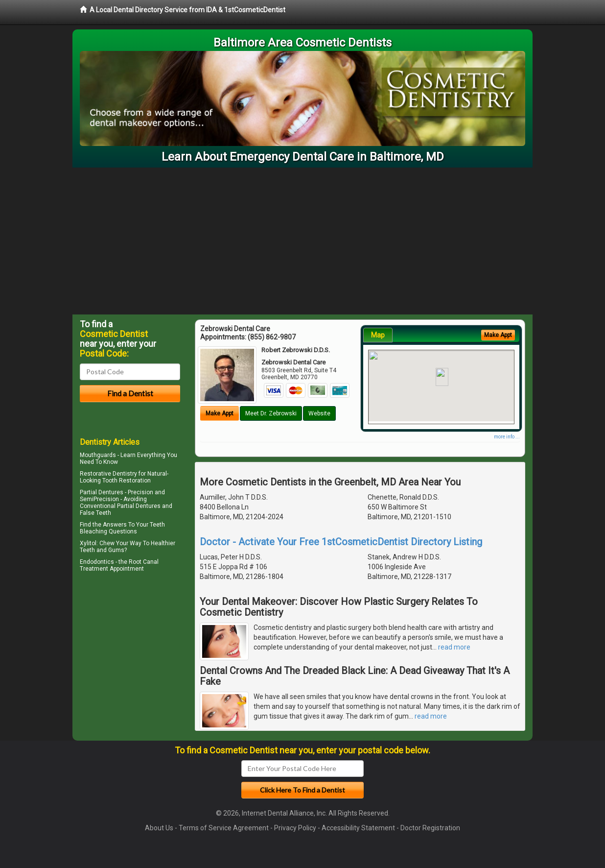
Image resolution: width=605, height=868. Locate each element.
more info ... (507, 437)
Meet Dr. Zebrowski (271, 413)
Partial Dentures (102, 492)
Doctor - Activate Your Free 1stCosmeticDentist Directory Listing (341, 542)
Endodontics (97, 562)
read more (454, 647)
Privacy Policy (295, 828)
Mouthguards (98, 455)
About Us (159, 828)
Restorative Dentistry (108, 474)
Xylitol (88, 543)
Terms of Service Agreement (224, 828)
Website (319, 413)
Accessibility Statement (358, 828)
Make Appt (220, 413)
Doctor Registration (430, 828)
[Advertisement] (302, 241)
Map (378, 335)
